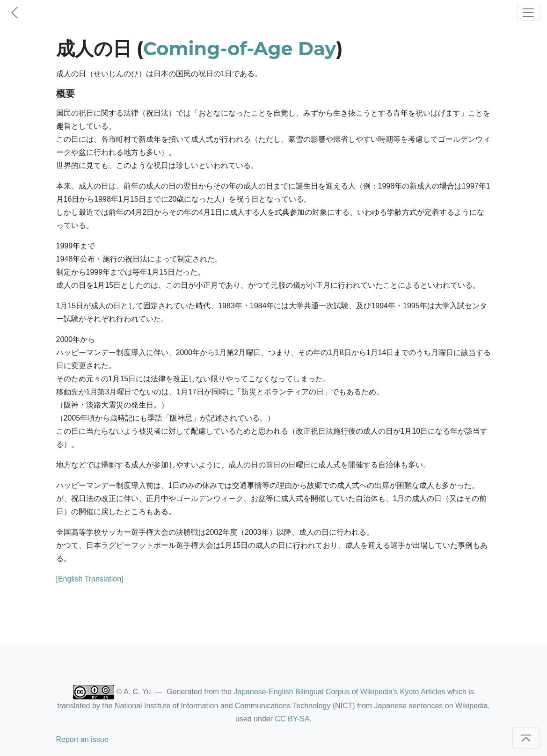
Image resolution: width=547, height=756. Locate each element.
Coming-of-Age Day (240, 48)
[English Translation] (90, 579)
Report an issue (82, 739)
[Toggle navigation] (528, 12)
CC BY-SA (292, 719)
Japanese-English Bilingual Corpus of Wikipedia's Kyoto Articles (339, 692)
